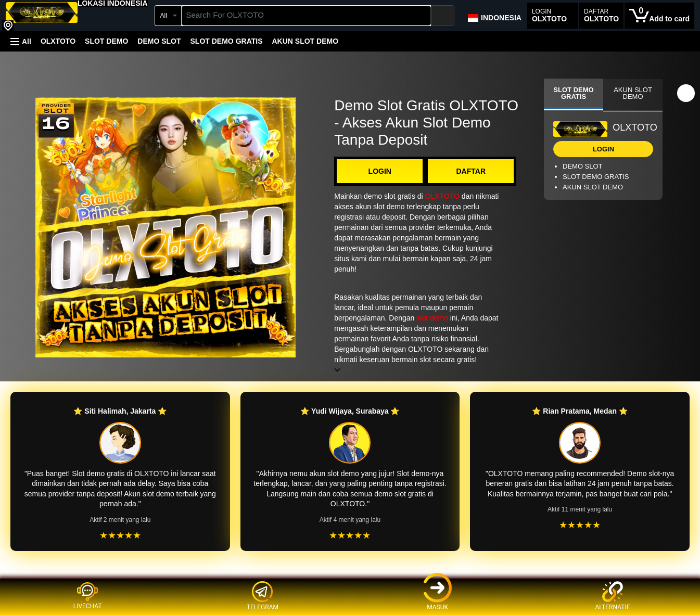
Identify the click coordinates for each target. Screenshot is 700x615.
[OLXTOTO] (42, 17)
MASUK (438, 596)
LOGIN (380, 171)
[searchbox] (307, 16)
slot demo (432, 318)
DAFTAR (471, 171)
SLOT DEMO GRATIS (227, 41)
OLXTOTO (58, 41)
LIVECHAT (88, 596)
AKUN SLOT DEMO (305, 41)
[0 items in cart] (659, 16)
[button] (113, 3)
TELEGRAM (263, 596)
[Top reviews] (350, 579)
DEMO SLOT (159, 41)
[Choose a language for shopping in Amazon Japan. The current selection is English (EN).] (494, 16)
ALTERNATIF (612, 596)
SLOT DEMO (106, 41)
